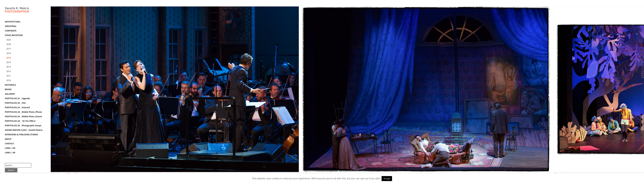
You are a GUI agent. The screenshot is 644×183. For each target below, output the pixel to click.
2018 (9, 44)
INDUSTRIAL (11, 26)
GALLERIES (10, 94)
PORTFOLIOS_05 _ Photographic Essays (23, 126)
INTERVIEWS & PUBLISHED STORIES (21, 135)
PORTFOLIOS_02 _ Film (15, 103)
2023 (9, 40)
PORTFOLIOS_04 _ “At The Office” (20, 121)
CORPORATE (11, 31)
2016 (9, 53)
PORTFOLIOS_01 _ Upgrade (17, 98)
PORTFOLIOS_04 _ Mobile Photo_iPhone (23, 112)
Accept (387, 178)
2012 (9, 71)
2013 (9, 67)
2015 (9, 58)
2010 (9, 80)
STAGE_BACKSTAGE (14, 35)
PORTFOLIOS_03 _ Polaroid (17, 107)
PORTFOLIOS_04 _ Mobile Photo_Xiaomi (23, 116)
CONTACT (9, 144)
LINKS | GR (10, 153)
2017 (9, 49)
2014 (9, 62)
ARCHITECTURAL (13, 22)
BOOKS (8, 89)
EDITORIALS (10, 85)
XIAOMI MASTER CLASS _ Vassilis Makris (24, 130)
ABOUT (8, 139)
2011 (9, 76)
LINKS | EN (10, 148)
